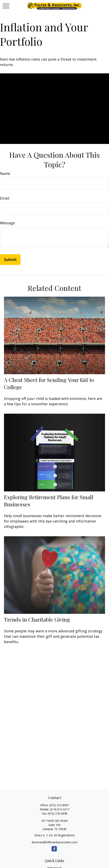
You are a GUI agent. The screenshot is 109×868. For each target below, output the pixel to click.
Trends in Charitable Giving (37, 619)
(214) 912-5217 (60, 809)
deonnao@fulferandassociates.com (54, 842)
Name (5, 173)
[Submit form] (10, 260)
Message (7, 223)
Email (5, 198)
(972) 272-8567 (59, 805)
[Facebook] (54, 849)
